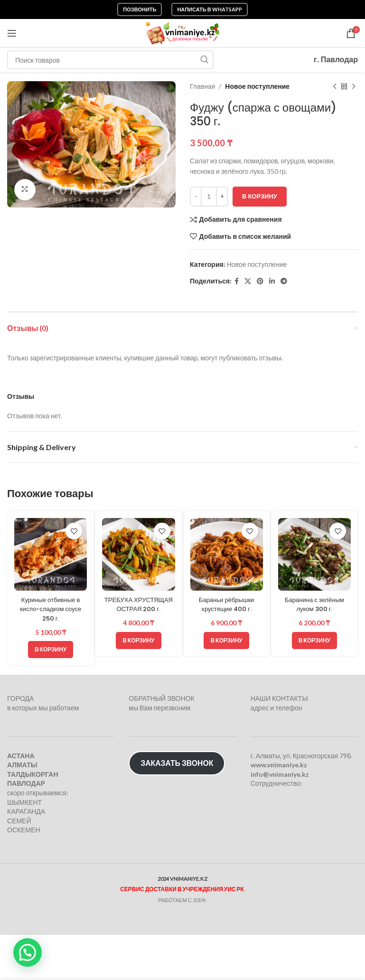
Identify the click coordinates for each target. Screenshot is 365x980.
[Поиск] (110, 60)
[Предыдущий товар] (334, 86)
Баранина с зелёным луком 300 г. (315, 604)
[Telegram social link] (284, 281)
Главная (202, 86)
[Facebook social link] (237, 281)
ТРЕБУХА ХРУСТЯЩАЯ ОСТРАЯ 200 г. (138, 609)
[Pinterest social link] (260, 281)
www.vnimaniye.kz (279, 765)
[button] (51, 650)
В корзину (260, 196)
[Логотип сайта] (182, 33)
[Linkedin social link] (272, 281)
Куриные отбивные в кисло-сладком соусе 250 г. (50, 609)
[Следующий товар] (353, 86)
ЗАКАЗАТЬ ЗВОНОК (177, 763)
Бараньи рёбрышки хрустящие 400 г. (226, 604)
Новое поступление (257, 86)
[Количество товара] (209, 197)
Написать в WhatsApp (209, 9)
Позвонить (140, 9)
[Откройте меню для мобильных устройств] (12, 33)
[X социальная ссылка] (248, 281)
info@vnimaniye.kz (280, 774)
